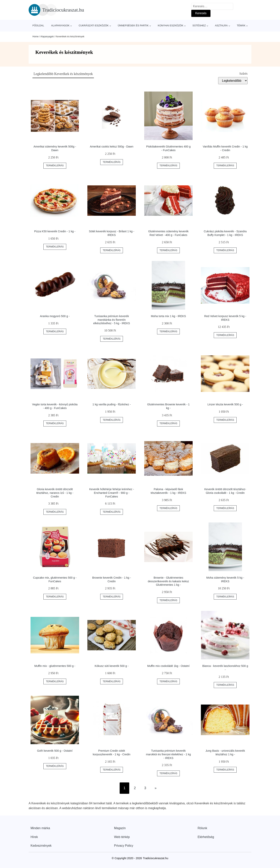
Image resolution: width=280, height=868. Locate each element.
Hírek (34, 837)
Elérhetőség (206, 837)
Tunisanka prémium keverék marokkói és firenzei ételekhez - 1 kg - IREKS (168, 754)
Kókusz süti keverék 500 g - (112, 666)
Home (36, 37)
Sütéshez (199, 25)
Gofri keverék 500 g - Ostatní (55, 751)
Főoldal (38, 25)
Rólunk (202, 828)
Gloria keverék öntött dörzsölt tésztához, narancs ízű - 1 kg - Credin (55, 493)
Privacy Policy (124, 846)
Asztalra (221, 25)
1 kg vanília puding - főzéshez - (112, 404)
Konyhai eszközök (170, 25)
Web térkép (122, 837)
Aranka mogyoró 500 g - (55, 316)
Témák (241, 25)
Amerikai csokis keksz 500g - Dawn (112, 147)
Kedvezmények (41, 846)
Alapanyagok (60, 25)
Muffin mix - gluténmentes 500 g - (55, 666)
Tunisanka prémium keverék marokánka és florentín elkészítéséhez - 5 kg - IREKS (112, 320)
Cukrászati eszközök (94, 25)
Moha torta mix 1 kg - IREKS (168, 316)
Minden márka (40, 828)
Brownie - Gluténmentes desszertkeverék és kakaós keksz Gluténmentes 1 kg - (168, 581)
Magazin (120, 828)
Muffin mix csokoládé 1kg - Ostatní (168, 666)
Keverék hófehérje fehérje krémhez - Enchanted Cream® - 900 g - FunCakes (112, 493)
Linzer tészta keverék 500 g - (225, 404)
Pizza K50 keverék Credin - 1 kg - (55, 231)
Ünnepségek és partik (133, 25)
